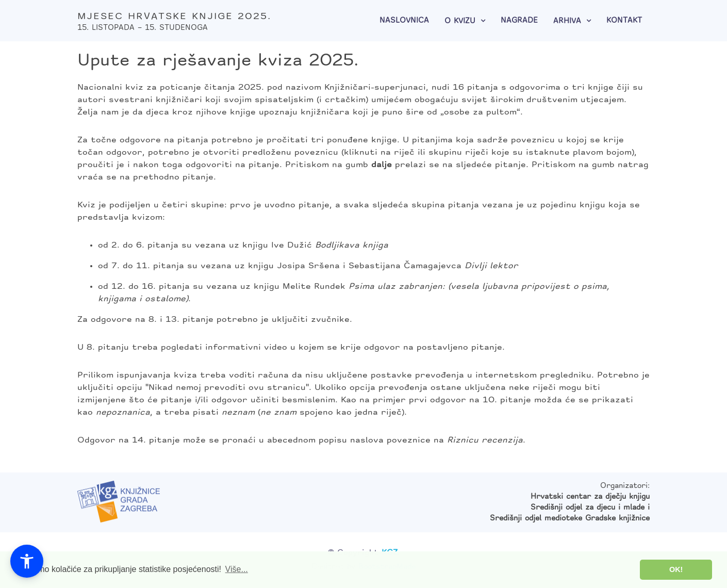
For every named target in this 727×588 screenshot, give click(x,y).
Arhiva (567, 21)
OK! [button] (676, 569)
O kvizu (460, 21)
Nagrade (519, 21)
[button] (27, 561)
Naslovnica (404, 21)
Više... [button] (237, 569)
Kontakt (624, 21)
